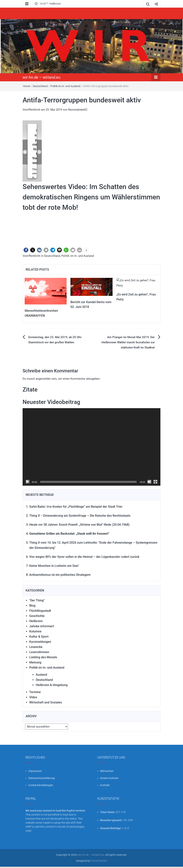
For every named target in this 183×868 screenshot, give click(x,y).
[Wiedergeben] (28, 482)
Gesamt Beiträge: (111, 828)
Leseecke (36, 647)
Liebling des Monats (43, 657)
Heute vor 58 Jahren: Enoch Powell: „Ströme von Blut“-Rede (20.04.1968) (79, 525)
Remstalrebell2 (78, 110)
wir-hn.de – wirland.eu (41, 77)
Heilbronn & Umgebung (52, 685)
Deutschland (40, 86)
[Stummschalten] (149, 482)
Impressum (35, 771)
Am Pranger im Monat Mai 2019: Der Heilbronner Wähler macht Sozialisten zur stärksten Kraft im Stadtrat (128, 342)
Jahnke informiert (42, 626)
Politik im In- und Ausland (65, 86)
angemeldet (43, 379)
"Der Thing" (37, 600)
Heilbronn (36, 621)
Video (33, 697)
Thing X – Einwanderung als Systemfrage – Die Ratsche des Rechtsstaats (80, 516)
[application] (91, 447)
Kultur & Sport (39, 637)
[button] (26, 250)
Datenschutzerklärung (42, 778)
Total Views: (108, 812)
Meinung (35, 662)
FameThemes (99, 861)
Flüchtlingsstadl (40, 611)
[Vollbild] (155, 482)
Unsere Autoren (109, 778)
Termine (35, 692)
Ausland (41, 675)
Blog (32, 606)
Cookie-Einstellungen (41, 785)
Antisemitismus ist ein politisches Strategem (60, 575)
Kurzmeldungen (40, 642)
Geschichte (37, 616)
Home (27, 86)
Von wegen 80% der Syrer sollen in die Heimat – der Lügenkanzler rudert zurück (84, 557)
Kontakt (105, 785)
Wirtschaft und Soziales (46, 702)
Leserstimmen (39, 652)
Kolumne (35, 631)
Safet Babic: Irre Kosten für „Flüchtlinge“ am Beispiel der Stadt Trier (76, 507)
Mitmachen (107, 771)
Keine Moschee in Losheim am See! (54, 566)
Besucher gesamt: (111, 820)
